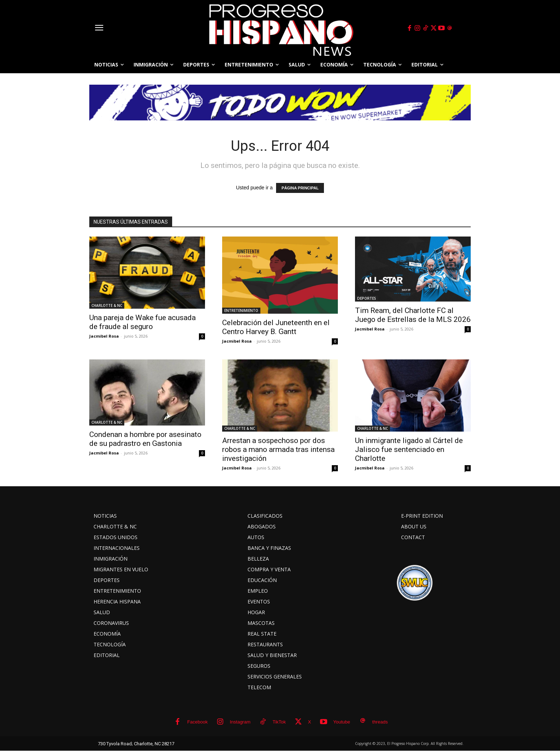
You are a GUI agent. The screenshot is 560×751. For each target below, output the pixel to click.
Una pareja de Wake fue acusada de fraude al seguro (142, 322)
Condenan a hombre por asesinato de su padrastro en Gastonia (145, 439)
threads (380, 722)
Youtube (342, 722)
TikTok (279, 722)
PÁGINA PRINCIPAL (300, 188)
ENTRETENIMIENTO (241, 310)
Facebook (197, 722)
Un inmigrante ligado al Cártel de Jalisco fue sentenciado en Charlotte (409, 449)
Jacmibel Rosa (104, 336)
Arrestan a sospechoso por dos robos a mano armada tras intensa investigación (278, 449)
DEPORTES (367, 298)
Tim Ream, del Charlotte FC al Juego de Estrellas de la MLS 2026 (413, 315)
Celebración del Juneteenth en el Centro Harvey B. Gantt (276, 327)
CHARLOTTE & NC (107, 305)
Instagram (240, 722)
